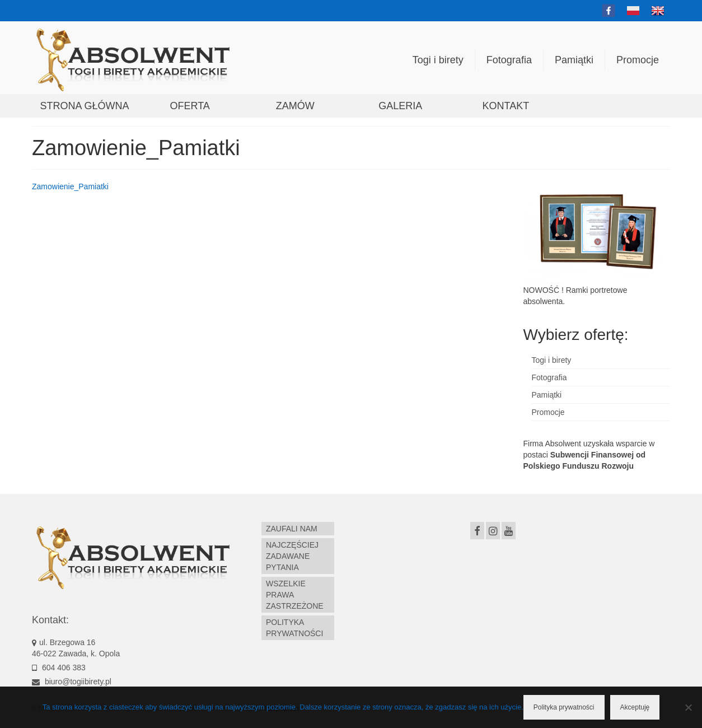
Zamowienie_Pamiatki (70, 186)
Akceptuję (635, 707)
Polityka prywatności (564, 707)
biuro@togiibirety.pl (72, 682)
